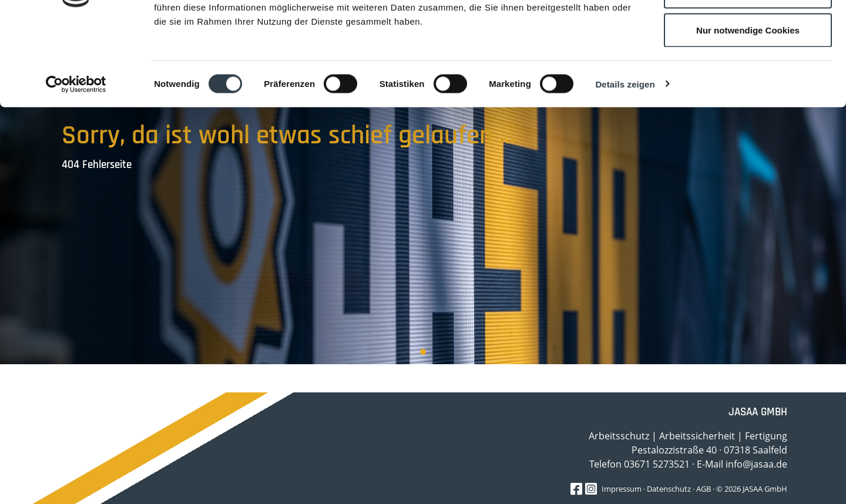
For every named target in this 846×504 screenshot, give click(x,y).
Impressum (622, 489)
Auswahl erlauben (748, 70)
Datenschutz (669, 489)
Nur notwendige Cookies (748, 108)
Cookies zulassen (748, 31)
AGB (704, 489)
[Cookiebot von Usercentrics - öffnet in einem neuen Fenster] (76, 162)
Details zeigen (625, 162)
